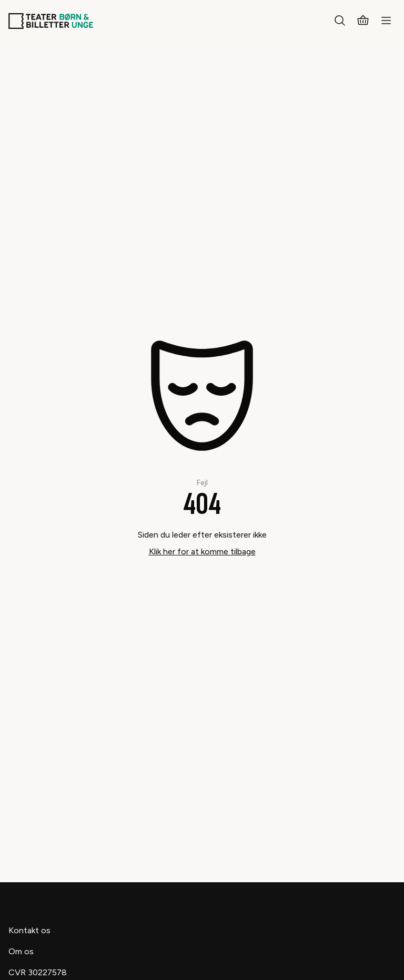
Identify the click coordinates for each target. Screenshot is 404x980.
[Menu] (386, 21)
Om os (21, 951)
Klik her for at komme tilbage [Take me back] (202, 551)
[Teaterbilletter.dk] (51, 21)
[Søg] (340, 21)
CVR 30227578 (38, 972)
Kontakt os (29, 930)
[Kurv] (363, 21)
